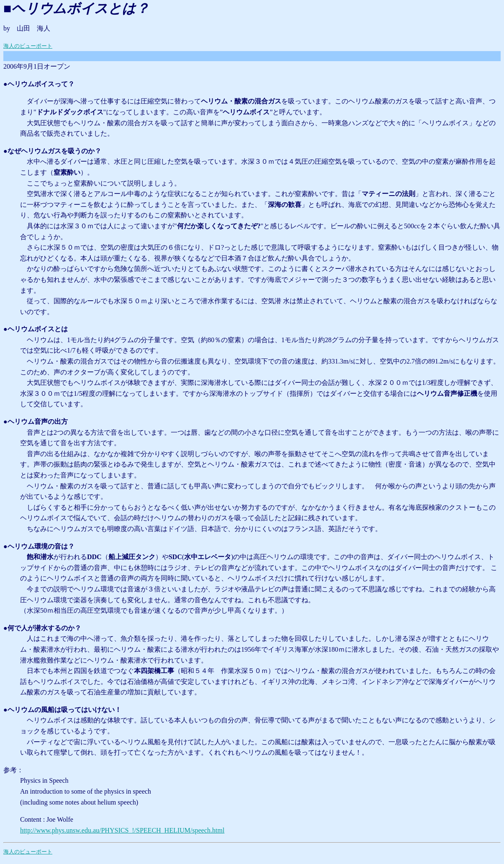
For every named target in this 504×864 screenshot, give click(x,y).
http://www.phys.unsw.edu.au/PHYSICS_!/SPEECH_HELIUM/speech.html (122, 830)
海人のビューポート (28, 46)
